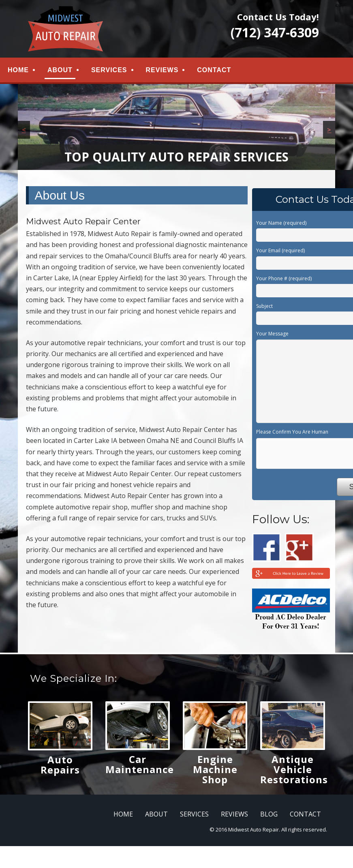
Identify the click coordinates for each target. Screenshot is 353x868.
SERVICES (109, 71)
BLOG (269, 816)
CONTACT (214, 71)
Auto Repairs (60, 766)
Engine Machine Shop (215, 771)
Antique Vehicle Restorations (294, 771)
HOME (18, 71)
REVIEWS (162, 71)
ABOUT (60, 71)
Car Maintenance (140, 766)
